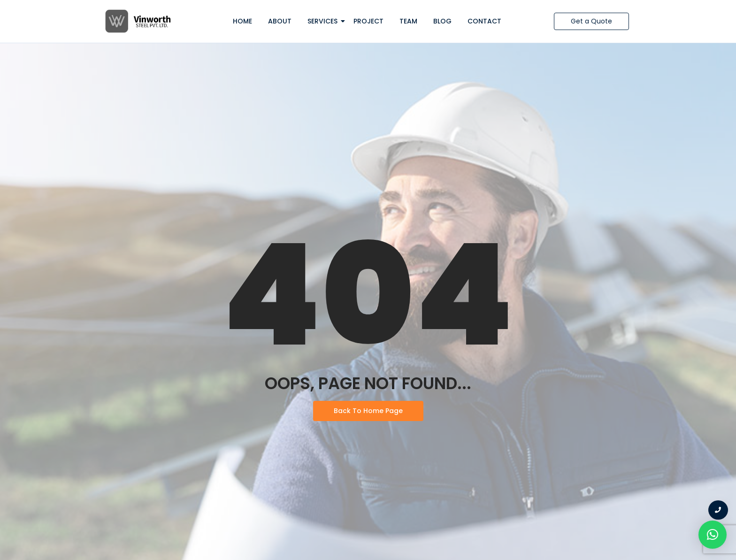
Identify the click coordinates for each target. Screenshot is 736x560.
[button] (713, 535)
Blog (442, 21)
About (280, 21)
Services (324, 21)
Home (242, 21)
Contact (484, 21)
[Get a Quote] (591, 21)
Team (408, 21)
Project (368, 21)
